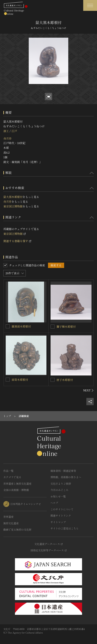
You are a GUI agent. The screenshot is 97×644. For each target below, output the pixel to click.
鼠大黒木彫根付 (13, 197)
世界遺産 (8, 517)
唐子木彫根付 (65, 380)
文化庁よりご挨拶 (61, 484)
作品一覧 (8, 471)
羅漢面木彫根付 (21, 326)
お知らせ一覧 (58, 496)
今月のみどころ (60, 490)
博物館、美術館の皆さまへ (66, 477)
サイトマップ (58, 522)
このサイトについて (62, 509)
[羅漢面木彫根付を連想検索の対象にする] (8, 326)
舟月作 (7, 138)
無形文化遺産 (11, 523)
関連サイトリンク (61, 516)
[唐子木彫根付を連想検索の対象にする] (53, 380)
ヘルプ (54, 503)
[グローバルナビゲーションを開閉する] (90, 5)
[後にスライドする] (88, 390)
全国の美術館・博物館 (16, 490)
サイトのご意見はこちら (65, 528)
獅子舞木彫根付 (66, 327)
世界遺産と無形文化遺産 (17, 484)
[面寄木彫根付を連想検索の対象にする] (8, 380)
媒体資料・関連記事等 (63, 471)
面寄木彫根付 (20, 380)
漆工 (6, 131)
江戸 (14, 131)
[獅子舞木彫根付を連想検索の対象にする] (53, 327)
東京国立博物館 (13, 206)
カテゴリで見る (12, 477)
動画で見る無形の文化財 (17, 530)
